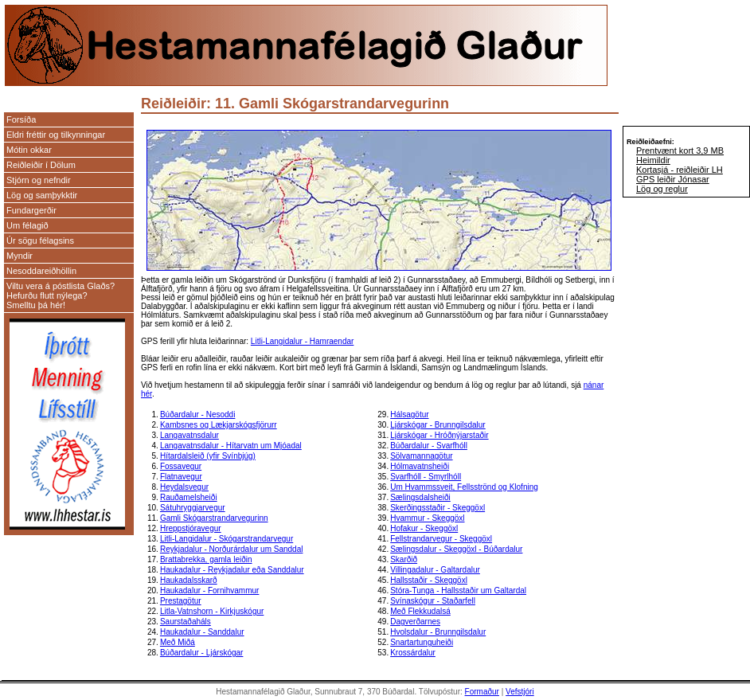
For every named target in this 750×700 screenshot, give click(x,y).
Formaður (482, 692)
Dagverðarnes (415, 622)
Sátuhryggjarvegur (193, 508)
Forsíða (21, 119)
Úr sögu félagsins (40, 241)
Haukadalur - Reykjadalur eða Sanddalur (232, 570)
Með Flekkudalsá (420, 611)
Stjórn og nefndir (39, 180)
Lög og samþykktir (42, 195)
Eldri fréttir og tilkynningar (56, 135)
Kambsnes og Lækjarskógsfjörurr (219, 425)
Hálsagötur (409, 415)
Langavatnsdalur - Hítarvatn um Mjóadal (231, 446)
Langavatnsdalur (189, 435)
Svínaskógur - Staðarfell (433, 601)
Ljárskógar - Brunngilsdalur (438, 425)
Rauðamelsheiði (189, 497)
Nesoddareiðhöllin (41, 271)
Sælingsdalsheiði (420, 497)
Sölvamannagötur (421, 456)
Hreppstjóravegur (191, 528)
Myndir (20, 256)
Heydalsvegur (184, 487)
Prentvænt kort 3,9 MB (680, 151)
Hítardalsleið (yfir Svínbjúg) (208, 456)
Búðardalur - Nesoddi (198, 415)
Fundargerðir (31, 210)
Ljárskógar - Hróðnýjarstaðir (439, 435)
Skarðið (404, 559)
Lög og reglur (662, 189)
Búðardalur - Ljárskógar (202, 653)
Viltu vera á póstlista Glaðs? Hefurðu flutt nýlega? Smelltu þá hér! (61, 295)
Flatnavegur (181, 477)
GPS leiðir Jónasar (673, 179)
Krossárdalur (413, 653)
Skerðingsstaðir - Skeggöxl (437, 508)
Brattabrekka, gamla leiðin (206, 559)
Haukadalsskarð (189, 580)
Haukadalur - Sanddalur (202, 632)
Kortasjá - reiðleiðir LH (680, 170)
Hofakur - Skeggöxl (424, 528)
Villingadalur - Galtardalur (435, 570)
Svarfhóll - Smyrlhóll (426, 477)
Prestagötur (181, 601)
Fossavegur (181, 466)
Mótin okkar (29, 150)
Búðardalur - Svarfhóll (429, 446)
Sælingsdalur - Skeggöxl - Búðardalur (456, 549)
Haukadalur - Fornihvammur (210, 591)
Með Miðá (178, 642)
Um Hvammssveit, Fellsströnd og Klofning (464, 487)
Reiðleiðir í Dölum (41, 165)
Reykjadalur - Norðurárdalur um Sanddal (232, 549)
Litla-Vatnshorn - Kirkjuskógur (212, 611)
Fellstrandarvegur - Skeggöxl (441, 539)
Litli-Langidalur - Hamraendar (303, 341)
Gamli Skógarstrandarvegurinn (214, 518)
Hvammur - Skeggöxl (427, 518)
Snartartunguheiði (422, 642)
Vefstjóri (520, 692)
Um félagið (27, 225)
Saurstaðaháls (186, 622)
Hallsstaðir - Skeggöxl (429, 580)
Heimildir (653, 160)
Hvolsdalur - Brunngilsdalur (438, 632)
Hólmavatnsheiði (420, 466)
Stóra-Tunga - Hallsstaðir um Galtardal (458, 591)
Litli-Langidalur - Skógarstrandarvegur (227, 539)
